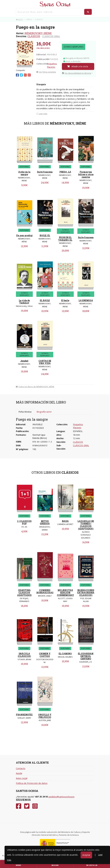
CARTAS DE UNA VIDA (45, 362)
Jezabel (24, 361)
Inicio (19, 19)
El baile (65, 300)
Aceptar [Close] (86, 855)
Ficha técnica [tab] (25, 412)
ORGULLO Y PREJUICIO (45, 716)
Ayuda (19, 773)
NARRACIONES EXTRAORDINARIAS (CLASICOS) (89, 593)
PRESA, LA (65, 172)
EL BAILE (45, 300)
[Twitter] (27, 806)
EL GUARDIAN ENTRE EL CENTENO (86, 656)
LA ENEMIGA (86, 300)
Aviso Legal (22, 778)
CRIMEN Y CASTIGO (45, 655)
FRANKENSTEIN (25, 715)
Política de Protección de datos (32, 783)
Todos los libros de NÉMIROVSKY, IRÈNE (35, 387)
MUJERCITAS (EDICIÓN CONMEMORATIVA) (68, 593)
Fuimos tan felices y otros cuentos (86, 174)
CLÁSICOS (34, 36)
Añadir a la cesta (78, 66)
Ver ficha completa (46, 72)
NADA (65, 521)
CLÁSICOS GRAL (51, 36)
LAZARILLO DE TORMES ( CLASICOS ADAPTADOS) (86, 525)
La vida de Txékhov (24, 302)
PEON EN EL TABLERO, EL (65, 239)
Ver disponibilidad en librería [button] (77, 73)
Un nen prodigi (24, 235)
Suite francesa (45, 172)
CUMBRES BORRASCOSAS (45, 591)
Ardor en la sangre (24, 173)
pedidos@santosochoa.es (62, 797)
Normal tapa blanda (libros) (40, 436)
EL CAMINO (65, 654)
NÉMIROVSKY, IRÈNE (38, 33)
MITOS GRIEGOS (45, 522)
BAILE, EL (45, 235)
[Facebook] (19, 806)
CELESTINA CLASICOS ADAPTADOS (24, 593)
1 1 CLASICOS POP (24, 522)
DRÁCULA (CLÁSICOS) (24, 655)
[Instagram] (35, 806)
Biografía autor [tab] (44, 412)
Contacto (21, 768)
